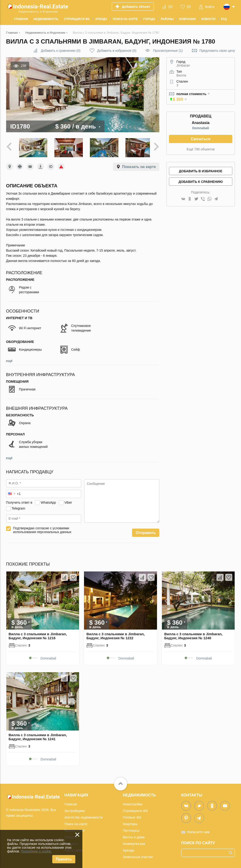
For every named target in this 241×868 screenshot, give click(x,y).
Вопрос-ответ (75, 829)
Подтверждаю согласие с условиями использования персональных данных (42, 529)
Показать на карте (139, 166)
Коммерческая (134, 842)
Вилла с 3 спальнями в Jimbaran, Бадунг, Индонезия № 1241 (38, 735)
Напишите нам (198, 831)
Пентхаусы (131, 829)
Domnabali (201, 128)
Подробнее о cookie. (36, 851)
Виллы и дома (134, 836)
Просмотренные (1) (168, 51)
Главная (71, 803)
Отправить (146, 532)
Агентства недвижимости (84, 816)
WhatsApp (48, 501)
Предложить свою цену (217, 51)
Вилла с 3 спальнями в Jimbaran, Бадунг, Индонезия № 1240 (193, 635)
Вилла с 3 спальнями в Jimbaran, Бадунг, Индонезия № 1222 (116, 635)
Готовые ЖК (132, 816)
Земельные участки (138, 856)
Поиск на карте (76, 823)
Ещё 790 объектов (201, 149)
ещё (9, 360)
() (170, 7)
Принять (64, 859)
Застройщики (75, 809)
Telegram (18, 507)
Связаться (201, 139)
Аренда (129, 849)
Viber (68, 501)
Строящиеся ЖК (135, 809)
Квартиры (130, 823)
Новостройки (133, 803)
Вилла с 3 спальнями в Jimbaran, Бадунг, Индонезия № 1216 (38, 635)
